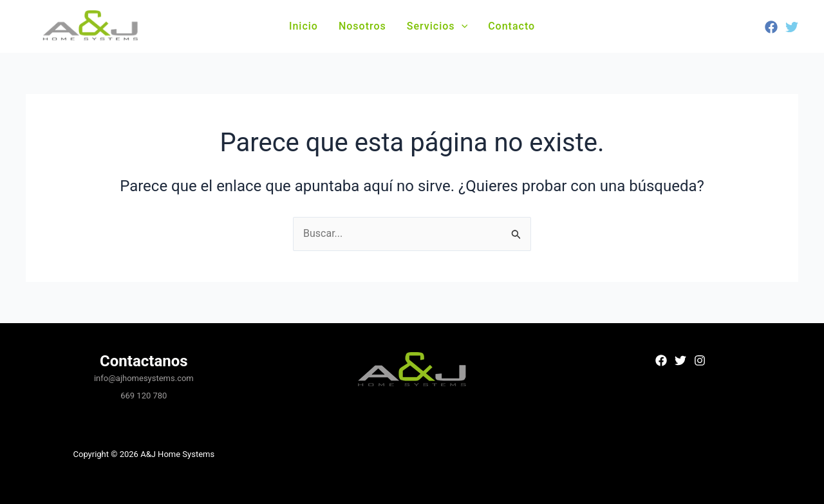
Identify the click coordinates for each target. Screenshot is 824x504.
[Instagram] (700, 360)
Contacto (511, 26)
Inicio (304, 26)
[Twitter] (792, 27)
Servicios (437, 26)
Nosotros (362, 26)
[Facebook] (771, 27)
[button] (462, 26)
